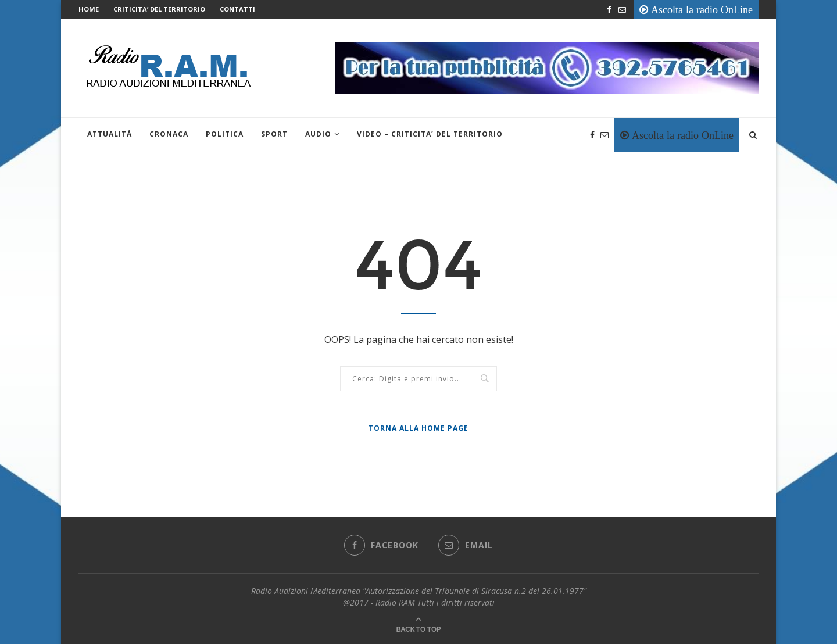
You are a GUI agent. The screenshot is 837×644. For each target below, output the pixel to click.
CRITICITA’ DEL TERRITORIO (159, 9)
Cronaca (169, 134)
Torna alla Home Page (419, 428)
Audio (318, 134)
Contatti (237, 9)
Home (89, 9)
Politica (225, 134)
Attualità (110, 134)
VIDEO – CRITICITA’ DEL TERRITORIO (430, 134)
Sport (274, 134)
